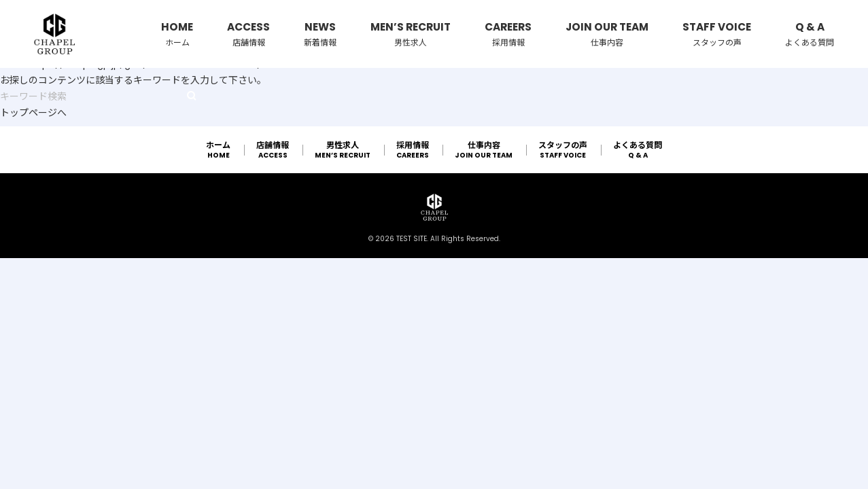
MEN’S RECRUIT (411, 35)
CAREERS (508, 35)
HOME (177, 35)
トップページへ (33, 113)
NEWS (320, 35)
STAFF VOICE (717, 35)
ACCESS (248, 35)
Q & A (810, 35)
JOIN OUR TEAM (607, 35)
